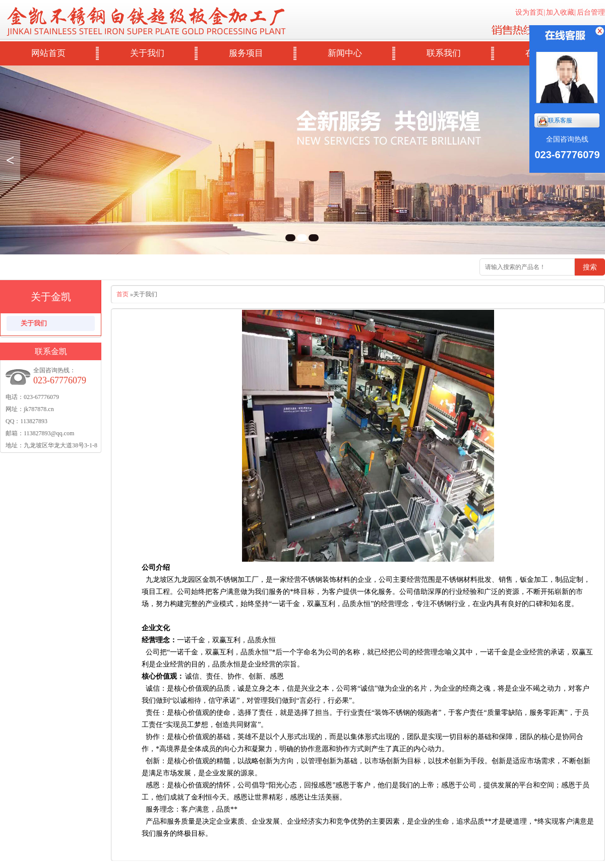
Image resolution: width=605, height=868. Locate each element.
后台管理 (591, 12)
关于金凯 (51, 297)
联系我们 (444, 53)
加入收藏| (561, 12)
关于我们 (147, 53)
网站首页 (48, 53)
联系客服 (555, 121)
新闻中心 (345, 53)
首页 (123, 294)
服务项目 (246, 53)
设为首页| (530, 12)
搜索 (590, 267)
